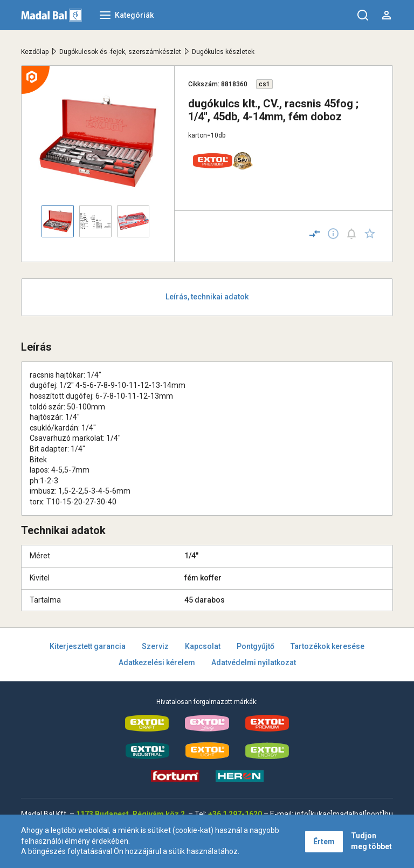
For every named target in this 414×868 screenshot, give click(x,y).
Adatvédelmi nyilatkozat (254, 662)
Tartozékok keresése (327, 646)
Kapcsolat (203, 646)
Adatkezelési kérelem (157, 662)
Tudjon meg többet (371, 841)
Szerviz (155, 646)
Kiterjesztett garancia (88, 646)
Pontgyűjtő (256, 646)
